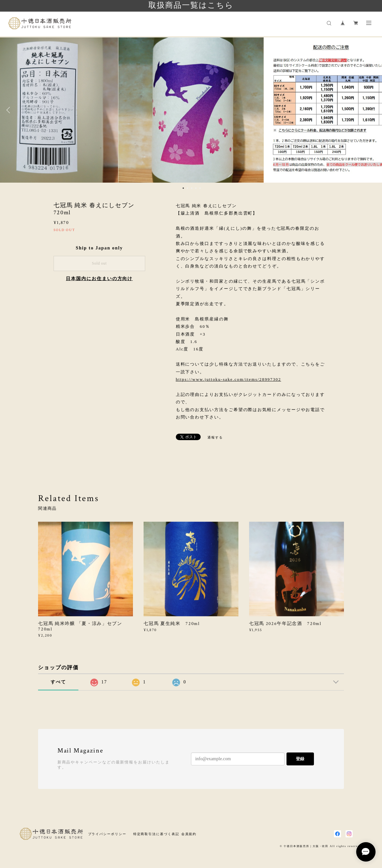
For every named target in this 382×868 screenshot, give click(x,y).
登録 (300, 759)
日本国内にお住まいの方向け (99, 279)
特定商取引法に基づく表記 (156, 834)
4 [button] (196, 188)
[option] (191, 110)
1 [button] (183, 188)
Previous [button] (10, 110)
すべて (58, 682)
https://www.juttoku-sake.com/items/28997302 (229, 379)
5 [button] (200, 188)
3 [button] (192, 188)
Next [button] (372, 110)
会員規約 (189, 834)
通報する (215, 437)
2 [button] (187, 188)
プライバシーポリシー (107, 834)
